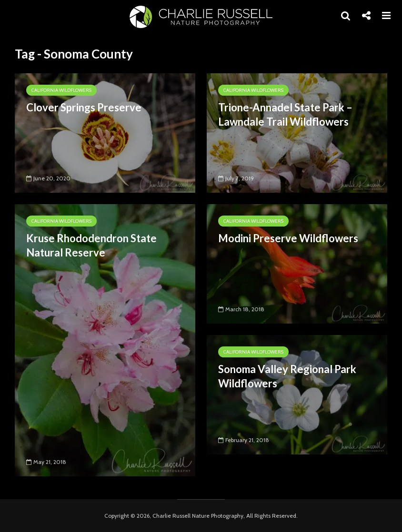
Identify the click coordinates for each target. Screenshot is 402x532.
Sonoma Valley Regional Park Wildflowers (287, 376)
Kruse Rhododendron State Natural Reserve (91, 245)
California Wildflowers (61, 90)
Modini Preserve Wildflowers (288, 238)
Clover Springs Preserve (84, 107)
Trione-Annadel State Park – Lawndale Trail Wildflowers (285, 114)
